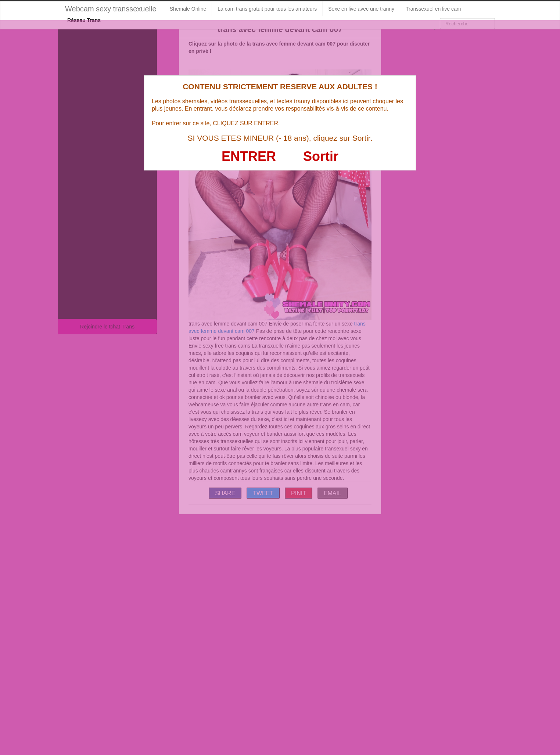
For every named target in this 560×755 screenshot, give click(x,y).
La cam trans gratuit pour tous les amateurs (267, 9)
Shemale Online (188, 9)
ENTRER (249, 156)
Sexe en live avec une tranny (361, 9)
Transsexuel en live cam (433, 9)
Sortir (321, 156)
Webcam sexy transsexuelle (111, 9)
